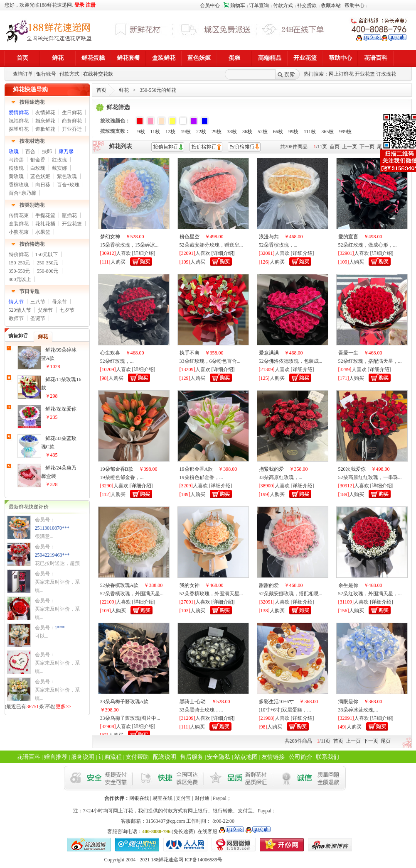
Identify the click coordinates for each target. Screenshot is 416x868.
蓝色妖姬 (40, 176)
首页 (101, 90)
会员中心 (210, 5)
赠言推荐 (56, 757)
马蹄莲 (16, 160)
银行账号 (46, 74)
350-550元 (20, 271)
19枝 (186, 132)
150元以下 (47, 254)
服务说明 (83, 757)
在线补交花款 (98, 74)
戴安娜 (59, 168)
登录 (79, 5)
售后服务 (192, 757)
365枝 (327, 132)
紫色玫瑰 (67, 176)
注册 (91, 5)
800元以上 (20, 279)
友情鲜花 (45, 112)
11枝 (155, 132)
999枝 (345, 132)
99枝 (293, 132)
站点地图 (246, 757)
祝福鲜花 (19, 121)
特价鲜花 (19, 254)
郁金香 (38, 160)
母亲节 (59, 302)
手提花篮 (45, 215)
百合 (30, 152)
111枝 (310, 132)
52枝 (263, 132)
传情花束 (19, 215)
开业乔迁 (72, 129)
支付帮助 (137, 757)
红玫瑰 (59, 160)
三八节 (38, 302)
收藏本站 (331, 5)
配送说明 (165, 757)
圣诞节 (38, 318)
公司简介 (300, 757)
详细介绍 (144, 253)
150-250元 (20, 263)
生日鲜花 (72, 112)
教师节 (16, 318)
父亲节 (45, 310)
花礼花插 (45, 224)
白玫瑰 (38, 168)
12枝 (170, 132)
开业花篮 (365, 74)
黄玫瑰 (16, 176)
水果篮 (43, 232)
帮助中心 (354, 5)
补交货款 (307, 5)
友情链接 (273, 757)
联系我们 (327, 757)
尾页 (386, 741)
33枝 (232, 132)
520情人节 (20, 310)
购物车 (234, 5)
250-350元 (48, 263)
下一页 (367, 147)
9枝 (141, 132)
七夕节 (67, 310)
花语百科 (29, 757)
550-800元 (48, 271)
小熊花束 (19, 232)
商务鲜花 (72, 121)
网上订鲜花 (341, 74)
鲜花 (124, 90)
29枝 (217, 132)
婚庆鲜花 (45, 121)
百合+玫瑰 (68, 185)
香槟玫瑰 (19, 185)
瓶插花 (69, 215)
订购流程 (110, 757)
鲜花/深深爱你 (61, 409)
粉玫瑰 (16, 168)
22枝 (201, 132)
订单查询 (259, 5)
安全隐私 (219, 757)
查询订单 (23, 74)
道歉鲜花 (45, 129)
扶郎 (47, 152)
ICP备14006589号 (203, 860)
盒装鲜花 (19, 224)
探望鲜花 (19, 129)
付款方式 (283, 5)
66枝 (278, 132)
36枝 (247, 132)
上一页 (350, 147)
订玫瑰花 (386, 74)
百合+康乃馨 (23, 193)
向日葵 (43, 185)
